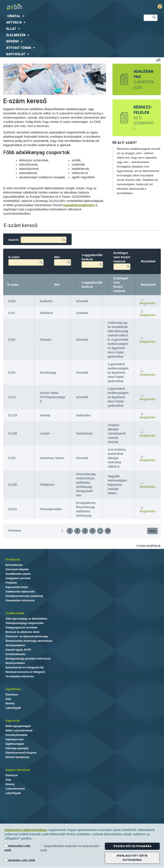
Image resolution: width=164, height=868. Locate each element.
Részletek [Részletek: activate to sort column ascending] (148, 285)
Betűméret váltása (158, 60)
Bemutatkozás (14, 565)
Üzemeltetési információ (20, 601)
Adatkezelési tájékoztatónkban (26, 830)
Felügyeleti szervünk (18, 578)
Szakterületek (15, 613)
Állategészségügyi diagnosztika (25, 623)
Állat (8, 699)
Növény (10, 703)
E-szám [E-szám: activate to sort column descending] (13, 285)
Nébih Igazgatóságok (18, 726)
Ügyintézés (13, 689)
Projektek (11, 583)
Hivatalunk (13, 559)
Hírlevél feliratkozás (17, 757)
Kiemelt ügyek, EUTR (18, 650)
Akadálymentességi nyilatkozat (24, 596)
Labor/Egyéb (13, 708)
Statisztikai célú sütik (17, 848)
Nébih (56, 7)
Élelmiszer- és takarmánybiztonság (27, 636)
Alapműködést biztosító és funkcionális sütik (70, 848)
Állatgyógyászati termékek (21, 628)
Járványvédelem (15, 645)
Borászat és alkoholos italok (23, 632)
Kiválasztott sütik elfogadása (132, 858)
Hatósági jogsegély (17, 748)
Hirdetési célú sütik (20, 860)
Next (152, 531)
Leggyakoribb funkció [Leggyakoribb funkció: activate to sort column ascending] (92, 285)
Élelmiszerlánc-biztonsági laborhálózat (29, 641)
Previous (15, 531)
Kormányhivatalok (16, 735)
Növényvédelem (15, 663)
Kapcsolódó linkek (17, 587)
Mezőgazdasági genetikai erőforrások (28, 659)
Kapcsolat (12, 721)
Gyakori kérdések (18, 770)
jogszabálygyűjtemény (79, 205)
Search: (37, 240)
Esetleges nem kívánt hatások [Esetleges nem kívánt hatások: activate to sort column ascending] (121, 285)
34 (108, 531)
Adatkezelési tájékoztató (20, 592)
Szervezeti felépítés (17, 569)
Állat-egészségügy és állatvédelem (26, 619)
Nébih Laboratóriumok (19, 731)
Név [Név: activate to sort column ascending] (57, 285)
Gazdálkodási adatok (18, 574)
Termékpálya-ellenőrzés (20, 676)
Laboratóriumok (15, 789)
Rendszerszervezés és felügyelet (25, 672)
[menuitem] (68, 16)
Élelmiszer (12, 695)
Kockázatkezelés (16, 654)
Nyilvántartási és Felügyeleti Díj (25, 668)
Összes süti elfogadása (132, 846)
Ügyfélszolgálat (15, 744)
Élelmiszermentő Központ (21, 753)
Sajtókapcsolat (14, 739)
